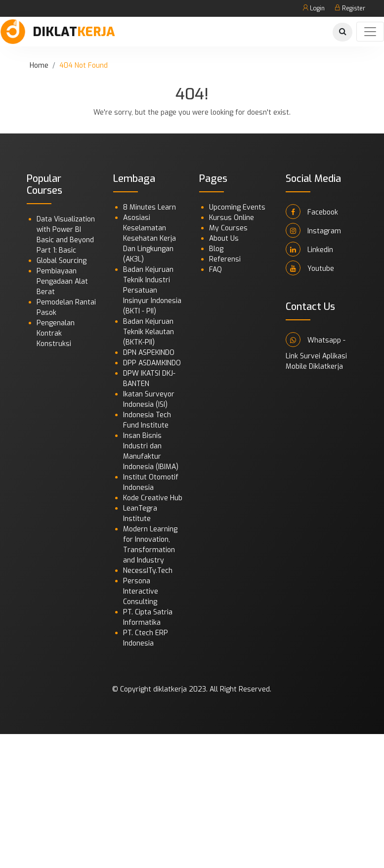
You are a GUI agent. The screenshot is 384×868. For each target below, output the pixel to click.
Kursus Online (232, 218)
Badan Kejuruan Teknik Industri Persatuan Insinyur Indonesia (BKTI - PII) (152, 290)
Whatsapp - (316, 340)
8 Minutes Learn (149, 207)
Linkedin (309, 249)
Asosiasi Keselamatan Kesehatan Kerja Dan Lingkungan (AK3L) (149, 239)
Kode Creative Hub (153, 498)
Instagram (313, 230)
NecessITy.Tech (148, 571)
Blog (216, 249)
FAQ (215, 270)
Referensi (225, 259)
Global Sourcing (62, 261)
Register (350, 8)
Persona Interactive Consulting (141, 591)
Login (314, 8)
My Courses (228, 228)
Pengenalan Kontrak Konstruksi (56, 333)
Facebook (312, 212)
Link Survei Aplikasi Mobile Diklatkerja (316, 361)
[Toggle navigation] (370, 32)
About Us (224, 239)
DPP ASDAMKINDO (152, 363)
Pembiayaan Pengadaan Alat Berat (62, 282)
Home (39, 65)
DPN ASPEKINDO (149, 353)
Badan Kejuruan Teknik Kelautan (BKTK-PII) (149, 332)
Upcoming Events (237, 207)
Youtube (310, 268)
